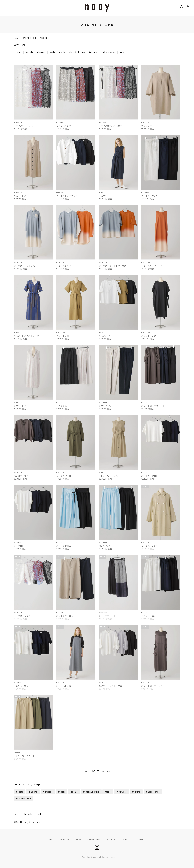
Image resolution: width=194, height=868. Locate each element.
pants (62, 52)
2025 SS (43, 38)
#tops (108, 792)
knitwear (93, 52)
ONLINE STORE (29, 38)
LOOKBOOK (64, 840)
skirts (52, 52)
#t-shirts (136, 792)
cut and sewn (109, 52)
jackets (29, 52)
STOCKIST (112, 840)
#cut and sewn (23, 798)
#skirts (61, 792)
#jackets (33, 792)
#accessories (153, 792)
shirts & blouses (77, 52)
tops (122, 52)
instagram (97, 847)
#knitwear (121, 792)
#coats (19, 792)
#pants (74, 792)
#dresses (48, 792)
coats (19, 52)
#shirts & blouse (91, 792)
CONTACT (140, 840)
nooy (17, 38)
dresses (41, 52)
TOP (51, 840)
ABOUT (126, 840)
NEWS (79, 840)
